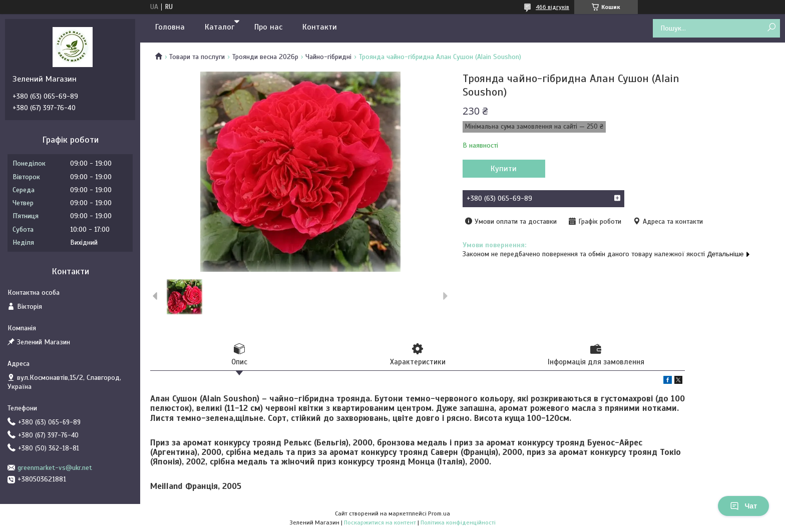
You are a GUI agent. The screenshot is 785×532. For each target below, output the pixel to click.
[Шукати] (771, 28)
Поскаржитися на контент (380, 522)
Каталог (220, 27)
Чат (743, 506)
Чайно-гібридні (328, 57)
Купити (504, 169)
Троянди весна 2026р (265, 57)
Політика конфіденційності (458, 522)
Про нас (268, 27)
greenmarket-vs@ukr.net (55, 468)
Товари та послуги (197, 57)
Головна (170, 27)
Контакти (320, 27)
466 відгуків (552, 7)
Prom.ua (439, 513)
